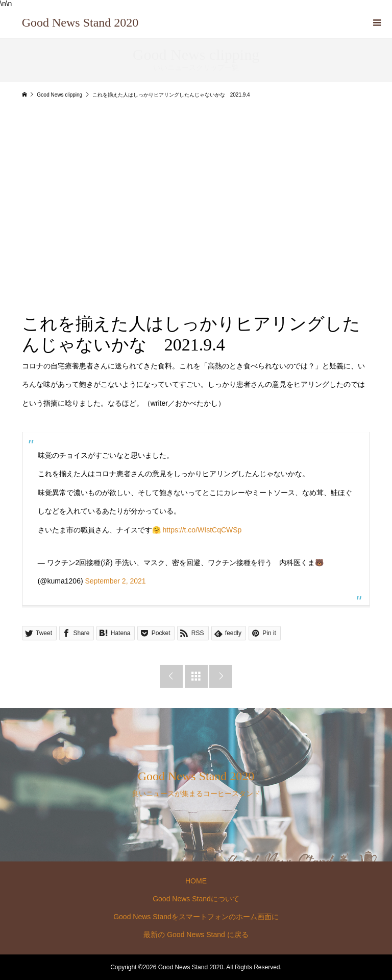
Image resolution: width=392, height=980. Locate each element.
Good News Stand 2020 (80, 22)
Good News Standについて (196, 899)
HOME (196, 881)
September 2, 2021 (115, 581)
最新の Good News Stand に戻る (196, 935)
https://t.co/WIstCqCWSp (202, 530)
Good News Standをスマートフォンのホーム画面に (196, 917)
